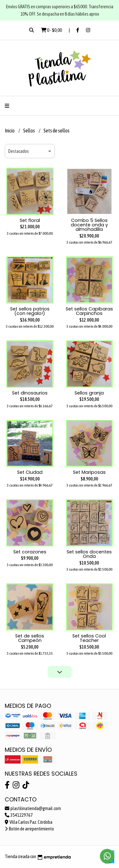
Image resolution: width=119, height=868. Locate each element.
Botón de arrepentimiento (29, 829)
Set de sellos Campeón (30, 638)
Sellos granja (89, 393)
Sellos (29, 131)
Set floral (30, 220)
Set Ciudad (30, 472)
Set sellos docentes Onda (89, 554)
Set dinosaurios (30, 393)
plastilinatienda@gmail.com (33, 808)
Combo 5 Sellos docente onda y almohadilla (89, 225)
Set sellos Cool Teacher (89, 638)
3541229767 (19, 815)
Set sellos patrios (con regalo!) (30, 311)
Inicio (10, 131)
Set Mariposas (89, 472)
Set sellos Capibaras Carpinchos (89, 311)
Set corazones (30, 552)
